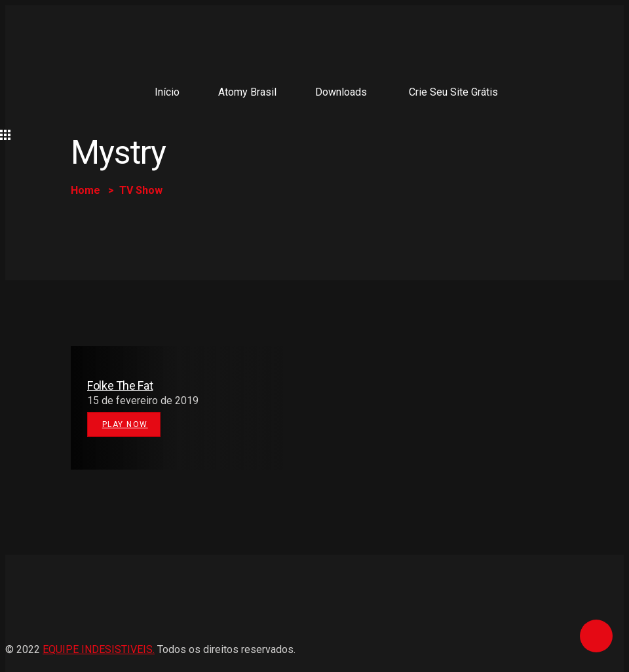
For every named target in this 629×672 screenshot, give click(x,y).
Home (86, 190)
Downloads (341, 92)
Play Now (125, 424)
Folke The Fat (120, 385)
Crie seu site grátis (453, 92)
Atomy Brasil (247, 92)
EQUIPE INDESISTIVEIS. (99, 649)
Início (167, 92)
